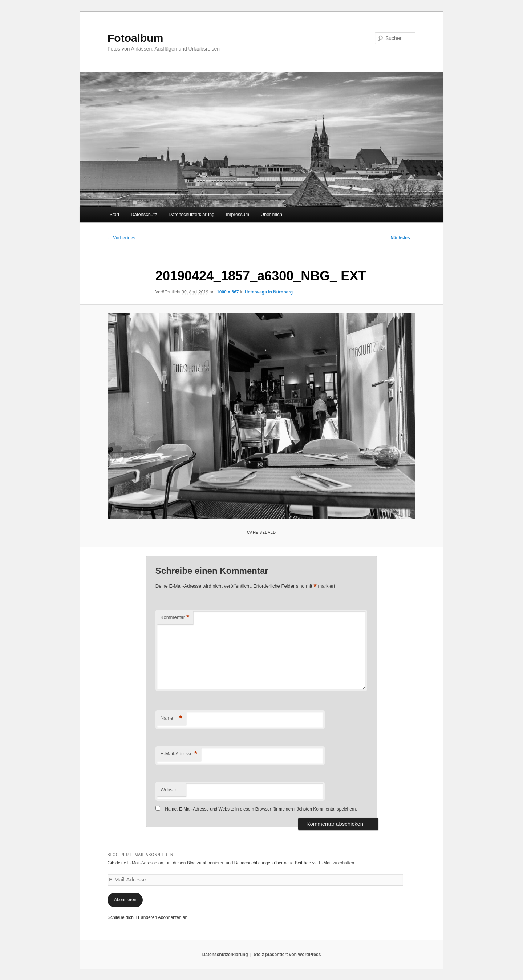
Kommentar (175, 618)
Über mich (271, 214)
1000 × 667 (228, 292)
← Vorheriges (121, 238)
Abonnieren (125, 900)
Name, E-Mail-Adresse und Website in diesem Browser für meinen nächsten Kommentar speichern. (261, 809)
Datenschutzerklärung (191, 214)
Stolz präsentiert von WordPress (287, 955)
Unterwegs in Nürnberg (269, 292)
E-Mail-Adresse (179, 754)
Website (169, 790)
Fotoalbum (135, 38)
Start (114, 214)
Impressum (238, 214)
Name (171, 718)
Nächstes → (403, 238)
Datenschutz (144, 214)
